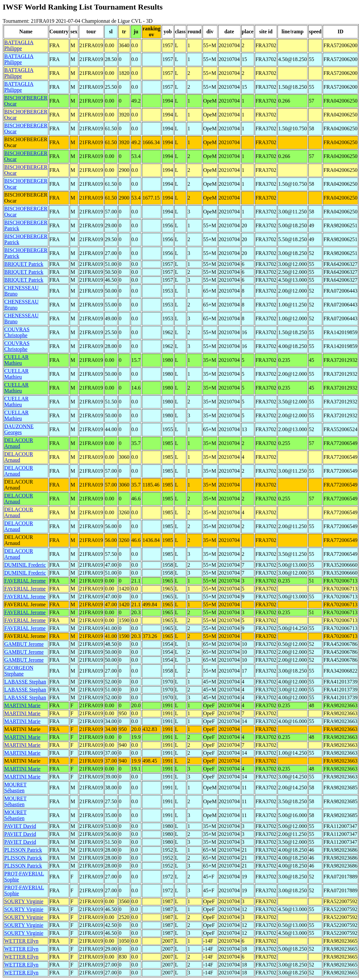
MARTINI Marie (22, 705)
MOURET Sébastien (16, 788)
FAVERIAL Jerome (25, 581)
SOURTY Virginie (24, 901)
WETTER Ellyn (21, 941)
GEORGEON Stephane (19, 671)
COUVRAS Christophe (17, 332)
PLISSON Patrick (23, 850)
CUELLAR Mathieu (16, 360)
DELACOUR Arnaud (19, 443)
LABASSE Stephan (25, 682)
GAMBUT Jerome (24, 644)
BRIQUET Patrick (24, 264)
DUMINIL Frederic (25, 565)
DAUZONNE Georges (19, 429)
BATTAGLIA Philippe (19, 45)
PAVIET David (20, 826)
